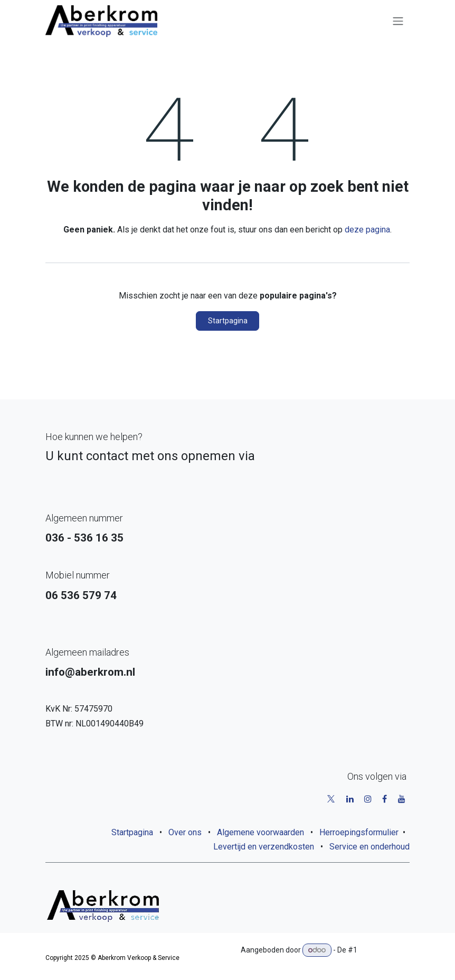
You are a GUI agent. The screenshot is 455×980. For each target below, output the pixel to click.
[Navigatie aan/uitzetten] (398, 21)
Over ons (185, 832)
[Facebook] (385, 799)
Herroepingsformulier (359, 832)
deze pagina (367, 230)
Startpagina (228, 321)
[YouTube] (402, 799)
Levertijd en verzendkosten (264, 847)
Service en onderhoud (369, 847)
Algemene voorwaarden (260, 832)
